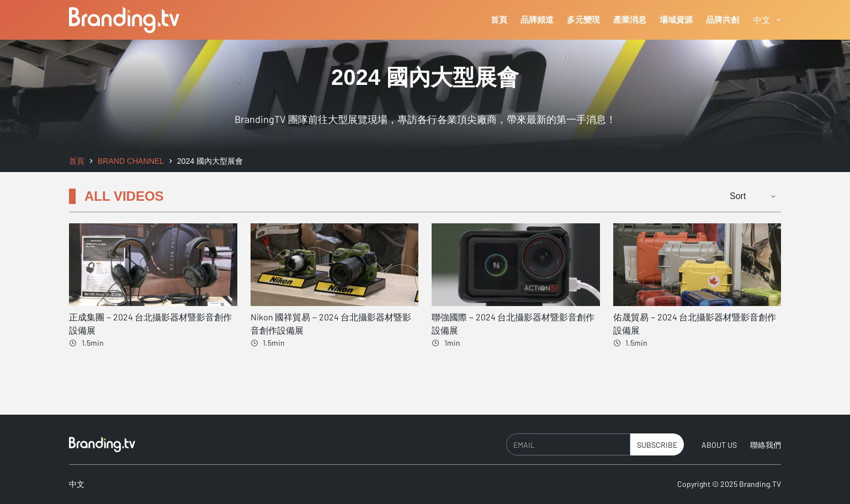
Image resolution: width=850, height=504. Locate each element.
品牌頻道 (537, 20)
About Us (719, 445)
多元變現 (583, 20)
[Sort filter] (749, 196)
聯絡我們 (766, 445)
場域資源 (676, 20)
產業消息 (630, 20)
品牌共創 (722, 20)
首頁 (499, 20)
